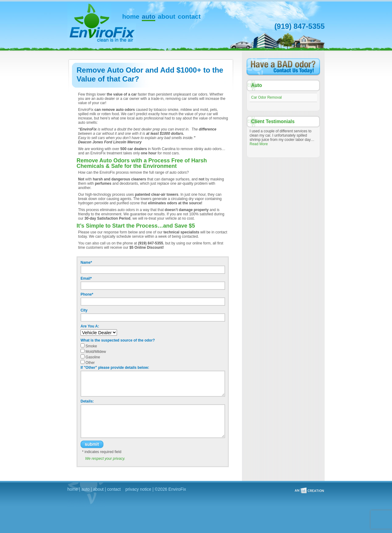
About (166, 17)
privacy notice (138, 489)
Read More (259, 144)
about (98, 489)
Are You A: (90, 326)
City (84, 310)
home (73, 489)
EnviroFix (89, 13)
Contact (189, 17)
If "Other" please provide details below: (115, 368)
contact (114, 489)
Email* (86, 278)
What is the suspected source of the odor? (118, 340)
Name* (86, 263)
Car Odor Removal (266, 97)
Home (131, 17)
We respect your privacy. (105, 459)
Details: (87, 401)
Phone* (87, 294)
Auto (149, 17)
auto (86, 489)
